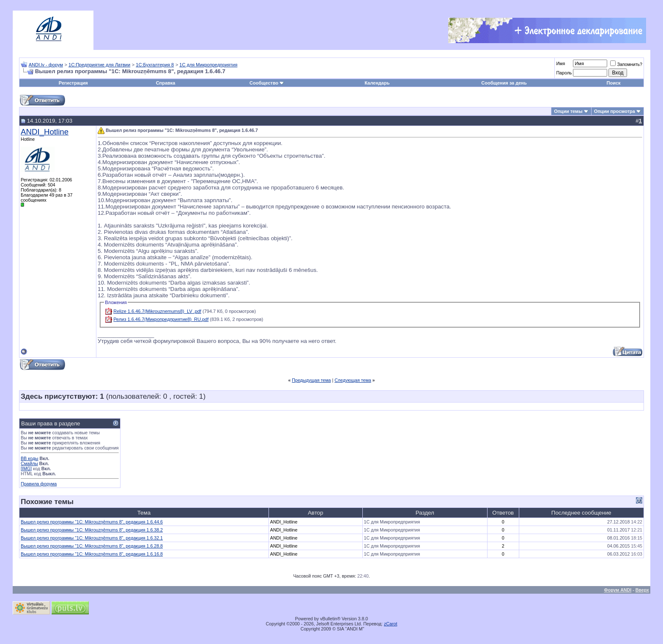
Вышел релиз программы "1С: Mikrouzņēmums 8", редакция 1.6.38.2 (92, 530)
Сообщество (267, 83)
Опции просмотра (615, 111)
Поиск (614, 83)
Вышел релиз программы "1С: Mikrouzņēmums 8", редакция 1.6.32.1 (92, 538)
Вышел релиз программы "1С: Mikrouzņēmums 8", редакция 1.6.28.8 (92, 546)
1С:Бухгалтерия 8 (155, 65)
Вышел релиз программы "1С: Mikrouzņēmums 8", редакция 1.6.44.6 (92, 522)
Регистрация (73, 83)
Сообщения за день (504, 83)
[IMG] (26, 469)
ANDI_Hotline (45, 132)
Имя (560, 63)
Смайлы (29, 463)
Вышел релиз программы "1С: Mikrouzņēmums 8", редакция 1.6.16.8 (92, 554)
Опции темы (568, 111)
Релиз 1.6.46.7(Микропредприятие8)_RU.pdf (161, 319)
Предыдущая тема (311, 380)
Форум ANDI (618, 590)
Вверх (642, 590)
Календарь (377, 83)
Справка (166, 83)
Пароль (564, 73)
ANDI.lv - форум (46, 65)
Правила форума (39, 484)
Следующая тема (353, 380)
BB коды (30, 458)
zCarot (390, 624)
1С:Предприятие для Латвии (99, 65)
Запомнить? (626, 64)
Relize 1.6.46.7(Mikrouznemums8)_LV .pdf (157, 311)
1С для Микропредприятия (208, 65)
